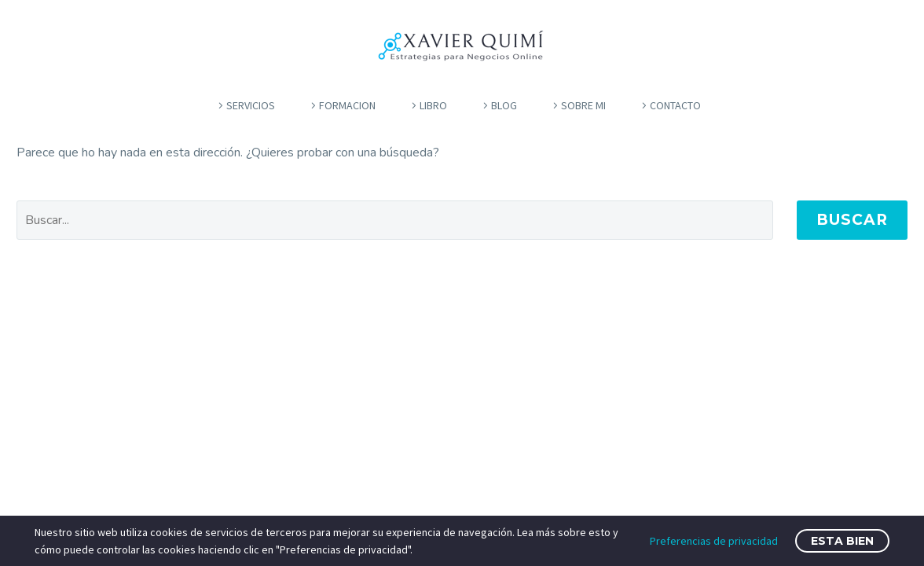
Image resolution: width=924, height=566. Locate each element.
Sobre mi (583, 105)
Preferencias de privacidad (714, 541)
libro (433, 105)
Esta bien (842, 541)
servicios (251, 105)
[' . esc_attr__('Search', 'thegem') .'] (395, 220)
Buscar (852, 220)
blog (504, 105)
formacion (347, 105)
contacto (675, 105)
